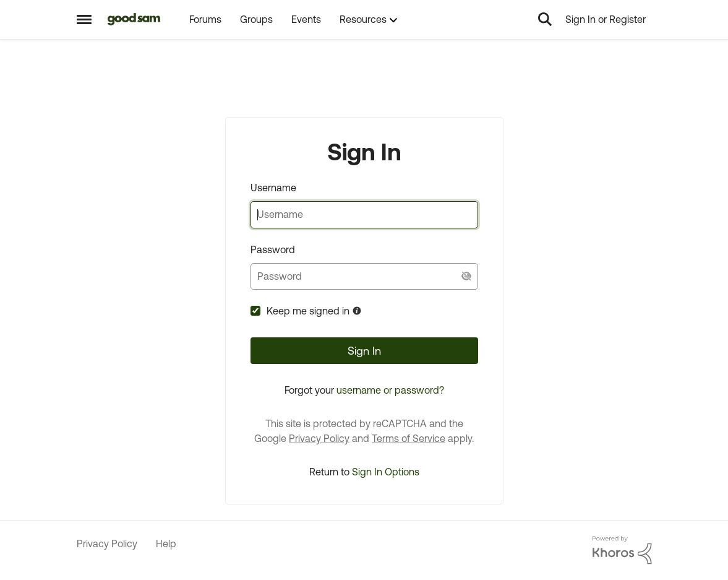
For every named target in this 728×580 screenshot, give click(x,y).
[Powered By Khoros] (622, 550)
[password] (364, 276)
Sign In (364, 351)
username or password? (390, 390)
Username (273, 188)
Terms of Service (409, 438)
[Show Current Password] (466, 276)
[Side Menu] (84, 19)
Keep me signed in (308, 311)
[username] (364, 214)
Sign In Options (386, 472)
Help (166, 543)
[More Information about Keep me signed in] (357, 311)
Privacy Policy (319, 438)
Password (273, 249)
